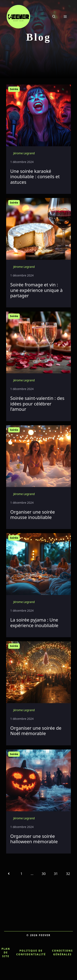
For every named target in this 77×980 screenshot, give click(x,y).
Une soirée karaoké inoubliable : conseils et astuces (35, 176)
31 (56, 874)
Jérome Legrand (24, 153)
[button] (54, 16)
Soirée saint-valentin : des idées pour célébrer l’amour (37, 403)
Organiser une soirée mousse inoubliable (33, 514)
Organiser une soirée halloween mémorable (34, 839)
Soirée (14, 89)
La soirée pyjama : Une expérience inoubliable (34, 622)
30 (44, 874)
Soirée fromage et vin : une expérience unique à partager (36, 290)
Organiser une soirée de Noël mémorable (36, 731)
